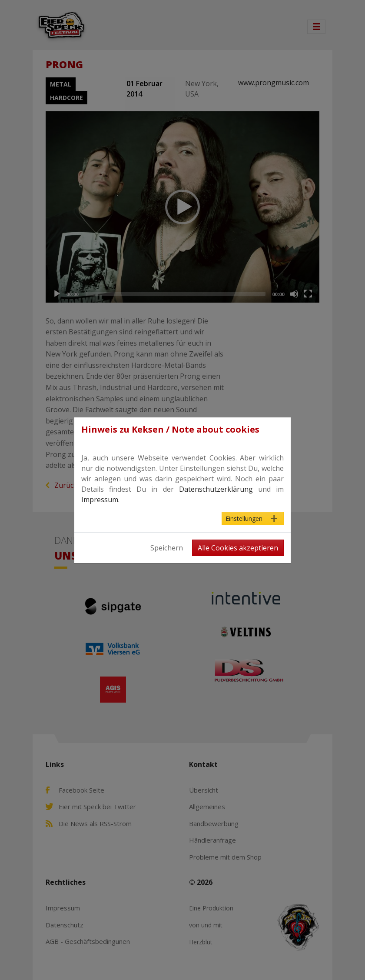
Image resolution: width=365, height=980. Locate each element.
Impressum (100, 500)
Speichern (167, 548)
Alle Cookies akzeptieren (238, 548)
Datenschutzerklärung (216, 489)
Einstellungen (244, 518)
